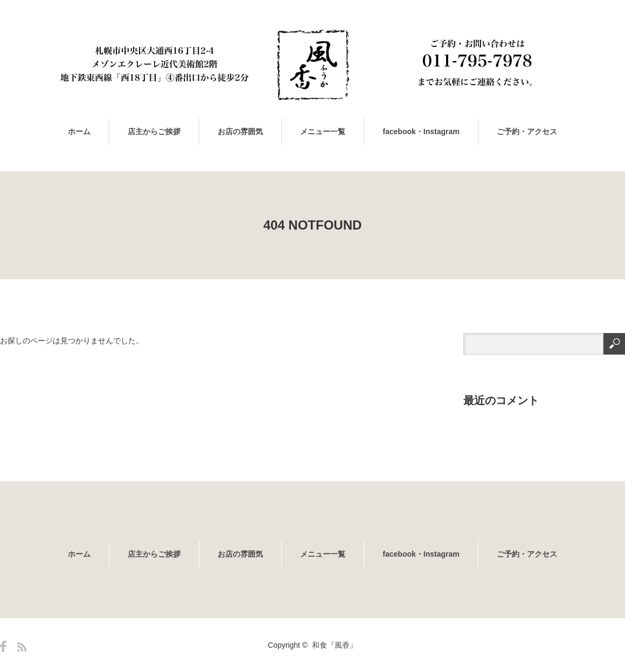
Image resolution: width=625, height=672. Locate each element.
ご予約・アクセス (527, 131)
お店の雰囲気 (240, 131)
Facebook (3, 646)
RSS (22, 647)
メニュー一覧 (323, 131)
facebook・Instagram (421, 131)
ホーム (79, 131)
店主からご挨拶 (154, 131)
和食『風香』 (335, 645)
